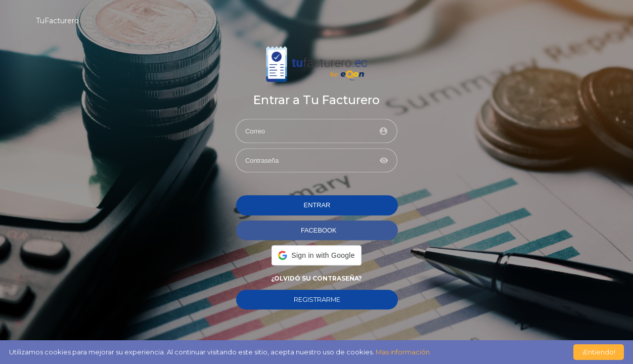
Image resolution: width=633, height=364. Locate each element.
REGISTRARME (317, 300)
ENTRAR (317, 206)
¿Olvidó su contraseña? (316, 278)
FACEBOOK (319, 230)
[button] (316, 255)
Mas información (403, 352)
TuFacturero (57, 21)
